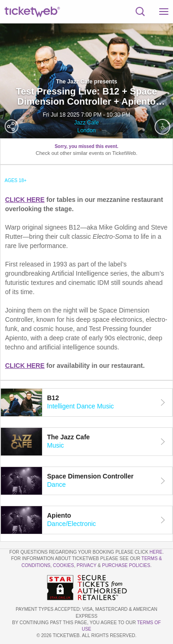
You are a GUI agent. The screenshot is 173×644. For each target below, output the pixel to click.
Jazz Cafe (86, 123)
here (156, 552)
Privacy (86, 565)
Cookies (64, 565)
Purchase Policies (126, 565)
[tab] (86, 402)
